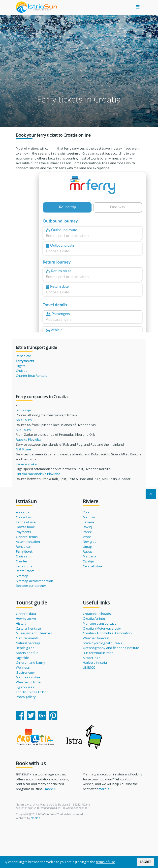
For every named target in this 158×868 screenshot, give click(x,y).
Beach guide (25, 648)
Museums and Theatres (34, 633)
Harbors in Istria (95, 662)
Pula (86, 512)
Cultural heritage (28, 628)
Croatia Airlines (94, 618)
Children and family (31, 662)
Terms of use (26, 522)
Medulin (89, 517)
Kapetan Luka (26, 464)
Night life (22, 658)
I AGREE (146, 862)
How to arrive (26, 618)
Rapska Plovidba (29, 439)
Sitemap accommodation (34, 581)
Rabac (88, 551)
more (51, 789)
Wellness (23, 667)
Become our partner (31, 586)
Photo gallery (26, 697)
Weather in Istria (28, 682)
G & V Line (23, 449)
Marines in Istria (28, 677)
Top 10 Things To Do (31, 692)
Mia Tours (23, 430)
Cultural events (27, 638)
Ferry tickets (25, 361)
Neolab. (36, 818)
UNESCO (89, 667)
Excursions (24, 566)
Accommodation (28, 542)
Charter (22, 561)
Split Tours (24, 420)
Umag (87, 546)
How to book (25, 527)
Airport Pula (92, 658)
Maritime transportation (101, 623)
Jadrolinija (23, 410)
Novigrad (90, 542)
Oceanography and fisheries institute (111, 648)
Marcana (90, 556)
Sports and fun (27, 653)
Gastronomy (25, 672)
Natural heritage (28, 643)
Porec (87, 532)
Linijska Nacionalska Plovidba (38, 474)
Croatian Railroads (97, 614)
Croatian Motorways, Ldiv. (102, 628)
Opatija (88, 561)
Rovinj (87, 527)
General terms (27, 537)
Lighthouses (25, 687)
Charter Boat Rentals (32, 376)
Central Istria (92, 566)
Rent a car (23, 356)
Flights (21, 366)
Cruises (22, 371)
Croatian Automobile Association (107, 633)
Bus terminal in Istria (98, 653)
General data (26, 614)
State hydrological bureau (102, 643)
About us (23, 512)
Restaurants (25, 571)
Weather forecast (96, 638)
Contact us (24, 517)
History (21, 623)
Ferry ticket (24, 551)
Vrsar (87, 537)
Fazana (88, 522)
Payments (23, 532)
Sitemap (22, 576)
